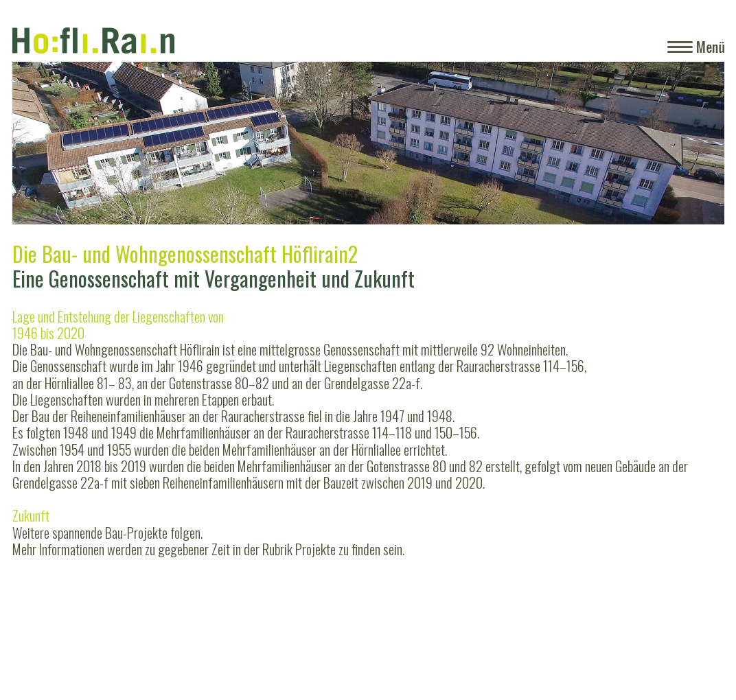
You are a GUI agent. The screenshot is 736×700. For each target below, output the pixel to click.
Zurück (41, 165)
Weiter (691, 165)
